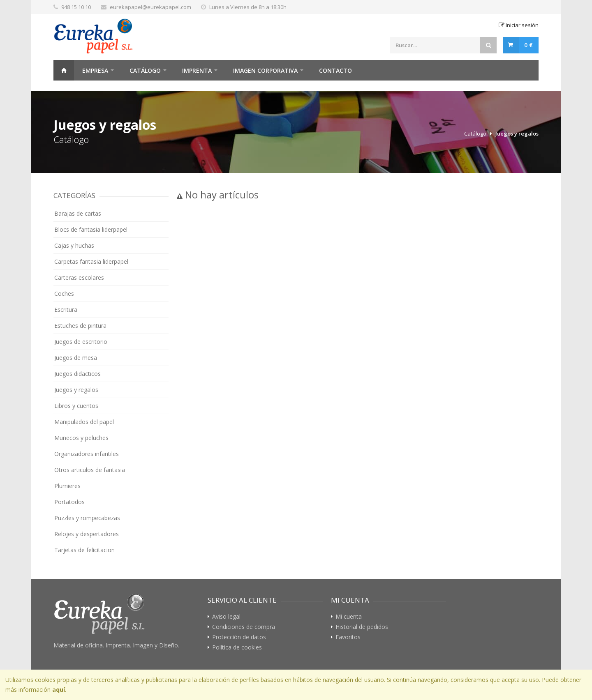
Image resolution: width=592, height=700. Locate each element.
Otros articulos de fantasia (90, 470)
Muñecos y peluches (81, 438)
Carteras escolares (79, 277)
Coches (64, 294)
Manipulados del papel (84, 422)
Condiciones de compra (244, 627)
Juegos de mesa (76, 358)
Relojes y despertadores (87, 534)
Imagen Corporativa (265, 70)
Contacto (335, 70)
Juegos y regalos (517, 134)
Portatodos (69, 502)
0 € (528, 45)
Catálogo (145, 70)
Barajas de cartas (78, 213)
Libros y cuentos (76, 406)
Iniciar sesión (519, 25)
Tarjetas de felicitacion (84, 550)
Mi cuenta (349, 617)
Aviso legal (226, 617)
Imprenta (197, 70)
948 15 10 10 (76, 7)
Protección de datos (239, 637)
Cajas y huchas (74, 245)
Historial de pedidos (362, 627)
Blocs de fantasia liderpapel (91, 229)
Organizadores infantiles (87, 454)
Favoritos (348, 637)
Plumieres (67, 486)
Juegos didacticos (77, 374)
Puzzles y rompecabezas (87, 518)
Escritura (66, 310)
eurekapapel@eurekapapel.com (150, 7)
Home (64, 70)
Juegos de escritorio (81, 342)
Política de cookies (237, 647)
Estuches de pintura (80, 326)
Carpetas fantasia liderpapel (91, 261)
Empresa (95, 70)
